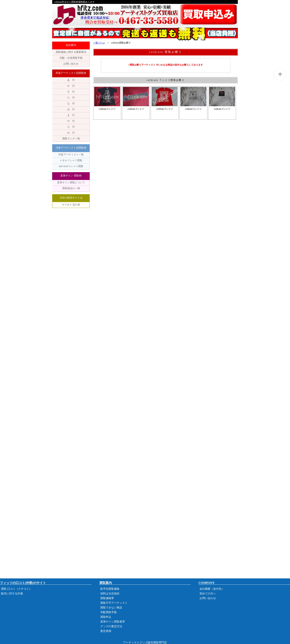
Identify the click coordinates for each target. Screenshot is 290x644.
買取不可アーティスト (114, 603)
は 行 (71, 109)
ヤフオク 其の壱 (71, 205)
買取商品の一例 (71, 188)
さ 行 (71, 92)
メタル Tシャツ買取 (71, 160)
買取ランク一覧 (71, 139)
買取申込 (106, 617)
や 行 (71, 121)
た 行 (71, 98)
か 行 (71, 86)
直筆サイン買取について (71, 182)
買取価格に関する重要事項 (71, 52)
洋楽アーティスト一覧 (71, 155)
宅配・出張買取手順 (71, 58)
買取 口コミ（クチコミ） (16, 589)
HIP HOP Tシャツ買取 (71, 166)
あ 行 (71, 80)
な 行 (71, 103)
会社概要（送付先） (212, 589)
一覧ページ (99, 43)
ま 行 (71, 115)
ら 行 (71, 127)
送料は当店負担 (110, 594)
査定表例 (106, 631)
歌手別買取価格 (110, 589)
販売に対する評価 (12, 594)
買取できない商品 (111, 608)
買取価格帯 (107, 598)
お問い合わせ (71, 64)
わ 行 (71, 133)
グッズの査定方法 (111, 626)
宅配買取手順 (108, 612)
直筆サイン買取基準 (113, 622)
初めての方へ (208, 594)
